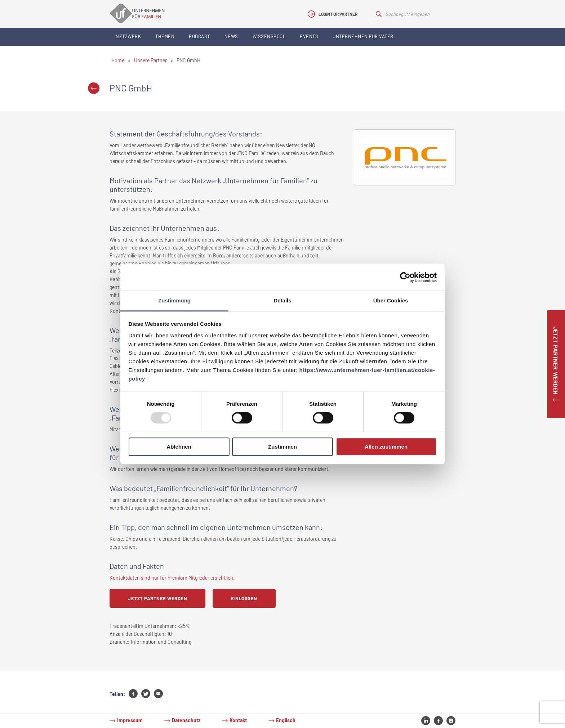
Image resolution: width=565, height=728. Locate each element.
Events (309, 36)
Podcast (199, 36)
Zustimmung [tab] (174, 300)
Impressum (130, 720)
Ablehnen (179, 447)
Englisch (286, 720)
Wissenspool (269, 36)
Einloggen (244, 598)
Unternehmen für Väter (363, 36)
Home (118, 60)
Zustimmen (282, 447)
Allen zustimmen (386, 447)
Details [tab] (282, 300)
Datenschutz (186, 720)
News (231, 36)
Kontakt (238, 720)
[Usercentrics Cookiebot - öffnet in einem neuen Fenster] (405, 277)
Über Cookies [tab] (391, 300)
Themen (165, 36)
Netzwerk (128, 36)
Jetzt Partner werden (157, 598)
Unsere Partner (150, 60)
